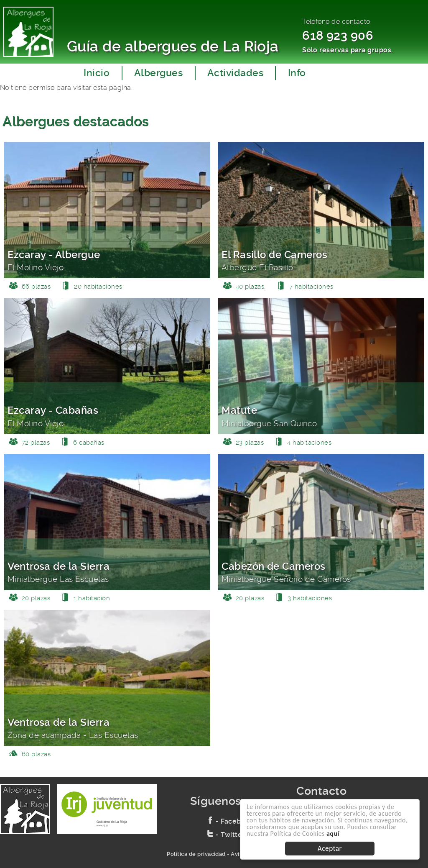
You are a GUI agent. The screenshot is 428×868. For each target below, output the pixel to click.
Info (297, 73)
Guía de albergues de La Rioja (173, 46)
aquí (333, 833)
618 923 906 (338, 36)
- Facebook (230, 821)
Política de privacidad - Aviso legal (214, 854)
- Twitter (226, 835)
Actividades (235, 73)
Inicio (97, 73)
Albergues (158, 73)
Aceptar (330, 848)
